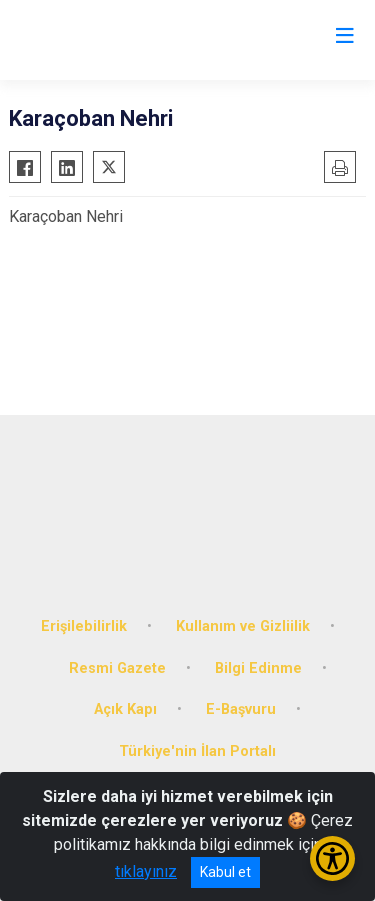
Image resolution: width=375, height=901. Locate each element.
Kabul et (225, 872)
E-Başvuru (241, 709)
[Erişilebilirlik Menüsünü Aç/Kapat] (332, 858)
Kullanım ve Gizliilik (243, 626)
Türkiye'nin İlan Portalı (197, 751)
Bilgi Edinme (258, 668)
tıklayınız (146, 871)
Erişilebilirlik (84, 626)
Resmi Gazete (117, 668)
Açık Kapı (125, 709)
